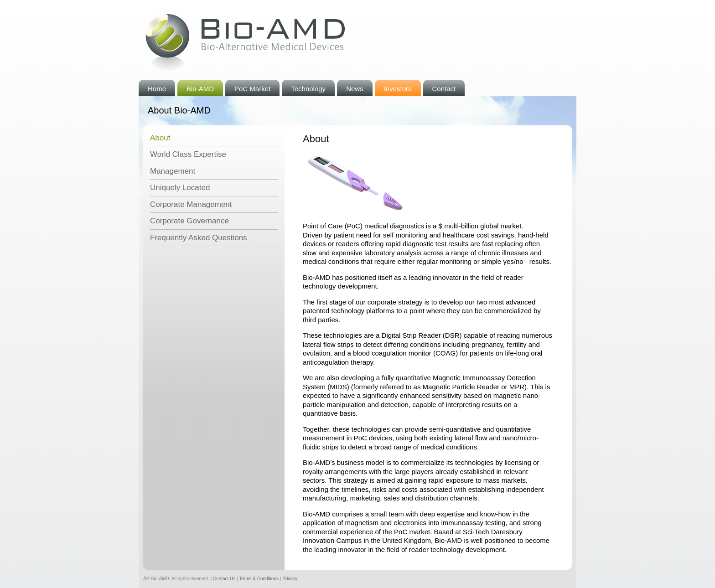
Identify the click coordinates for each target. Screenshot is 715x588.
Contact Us (224, 579)
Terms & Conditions (259, 579)
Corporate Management (191, 204)
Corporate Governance (189, 221)
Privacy (290, 579)
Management (173, 171)
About (160, 138)
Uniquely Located (180, 188)
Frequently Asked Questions (199, 238)
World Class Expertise (188, 154)
